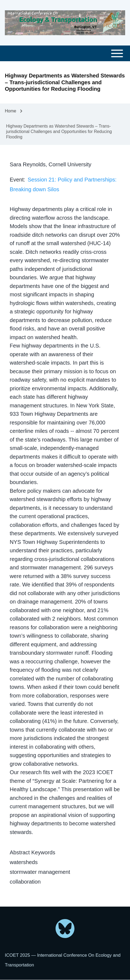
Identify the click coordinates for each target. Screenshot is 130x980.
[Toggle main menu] (65, 53)
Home (11, 111)
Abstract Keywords (32, 852)
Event (17, 180)
